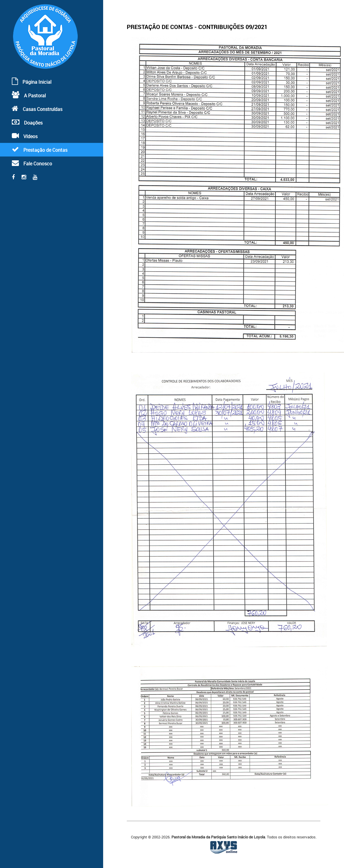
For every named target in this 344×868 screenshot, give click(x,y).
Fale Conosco (32, 163)
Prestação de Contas (40, 150)
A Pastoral (29, 95)
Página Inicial (32, 82)
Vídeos (25, 136)
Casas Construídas (37, 109)
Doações (27, 122)
